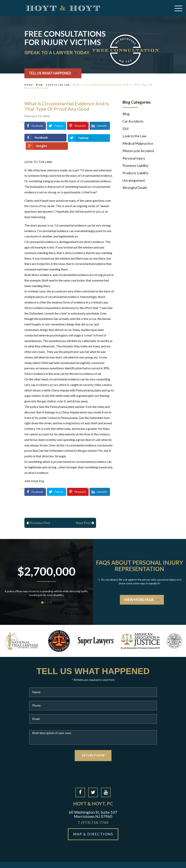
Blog (39, 85)
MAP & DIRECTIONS (93, 826)
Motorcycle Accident (138, 151)
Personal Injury (134, 158)
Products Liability (135, 173)
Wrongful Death (135, 188)
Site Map (107, 861)
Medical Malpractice (138, 143)
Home (29, 85)
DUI (126, 129)
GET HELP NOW (93, 747)
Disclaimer (145, 861)
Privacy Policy (125, 861)
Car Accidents (133, 121)
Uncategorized (134, 180)
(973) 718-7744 (93, 814)
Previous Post (38, 514)
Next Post (85, 514)
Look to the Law (58, 85)
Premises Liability (135, 165)
